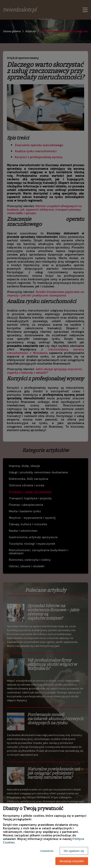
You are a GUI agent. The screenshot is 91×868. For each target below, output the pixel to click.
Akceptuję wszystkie (72, 861)
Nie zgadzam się (74, 851)
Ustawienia (47, 851)
